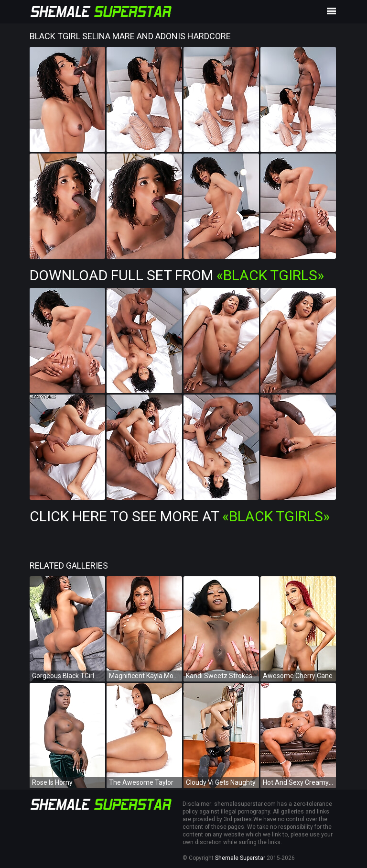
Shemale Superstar (240, 858)
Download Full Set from (177, 275)
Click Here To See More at (180, 516)
